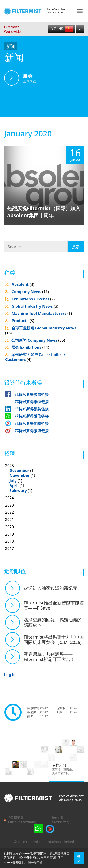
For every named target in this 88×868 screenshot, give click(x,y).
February (18, 490)
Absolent (23, 284)
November (19, 475)
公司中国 (61, 29)
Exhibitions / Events (33, 299)
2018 (10, 541)
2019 (10, 534)
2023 (10, 505)
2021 (10, 519)
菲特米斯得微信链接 (32, 416)
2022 (10, 512)
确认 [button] (79, 858)
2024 (10, 498)
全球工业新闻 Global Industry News (41, 330)
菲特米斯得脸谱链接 (32, 394)
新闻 (11, 46)
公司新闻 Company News (38, 340)
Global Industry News (35, 306)
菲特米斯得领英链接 (32, 409)
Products (23, 321)
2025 (45, 478)
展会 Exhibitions (30, 347)
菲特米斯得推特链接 (32, 402)
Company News (30, 292)
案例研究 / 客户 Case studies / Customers (35, 357)
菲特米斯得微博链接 (32, 431)
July (13, 481)
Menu (80, 11)
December (19, 470)
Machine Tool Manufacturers (42, 313)
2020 (10, 527)
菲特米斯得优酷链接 (32, 423)
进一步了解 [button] (35, 862)
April (14, 485)
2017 (10, 548)
